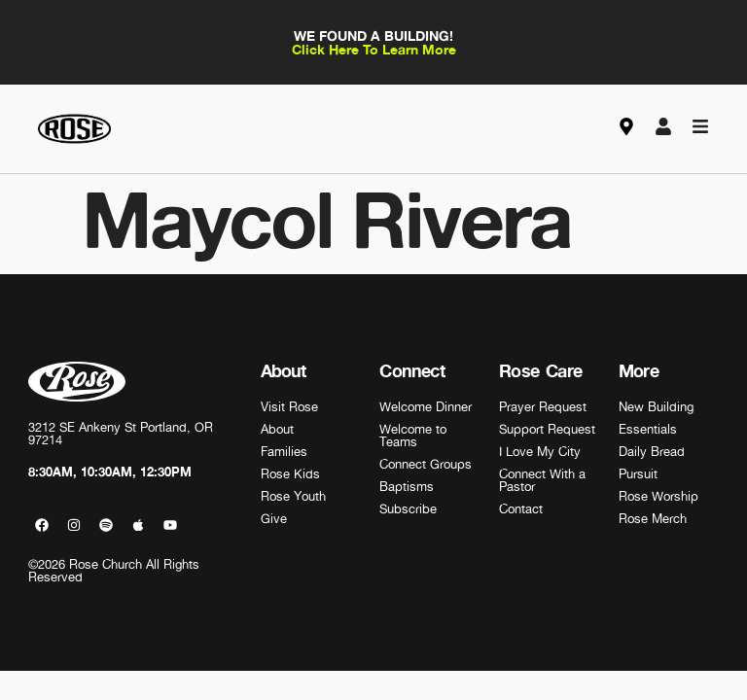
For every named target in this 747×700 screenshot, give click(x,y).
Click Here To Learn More (374, 49)
